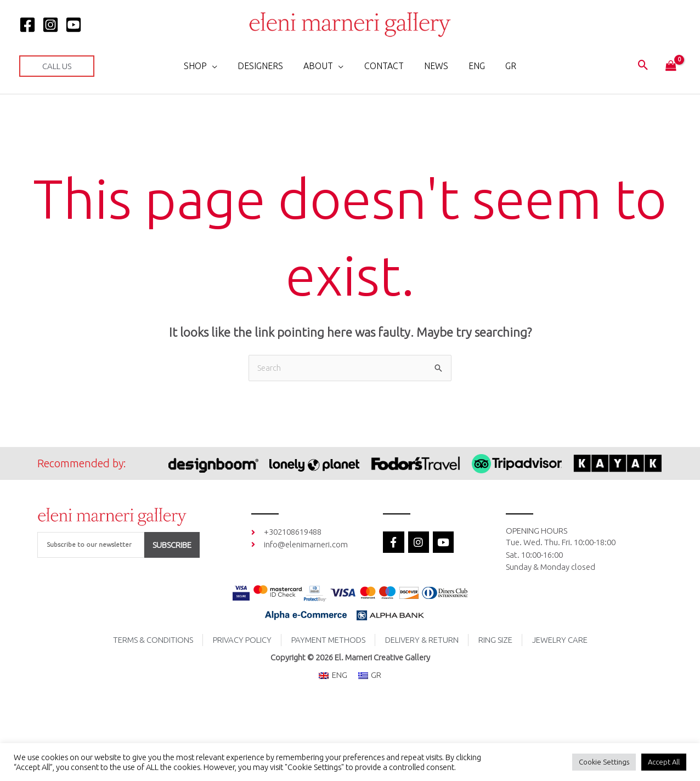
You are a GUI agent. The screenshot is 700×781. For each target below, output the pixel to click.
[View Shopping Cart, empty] (671, 66)
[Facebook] (27, 25)
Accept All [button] (664, 762)
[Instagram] (50, 25)
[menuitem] (471, 66)
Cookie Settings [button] (604, 762)
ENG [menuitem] (340, 676)
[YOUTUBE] (74, 25)
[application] (221, 66)
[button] (57, 66)
